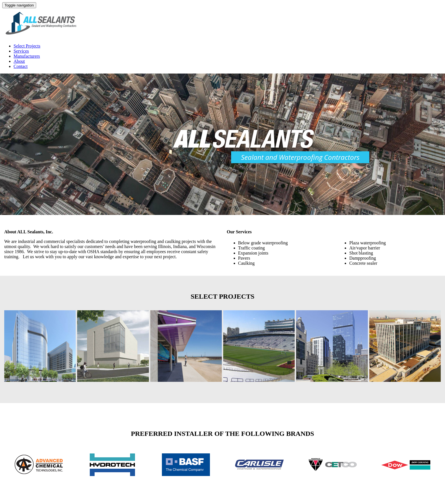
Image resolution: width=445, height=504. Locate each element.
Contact (21, 66)
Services (21, 51)
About (19, 61)
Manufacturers (27, 56)
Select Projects (27, 46)
